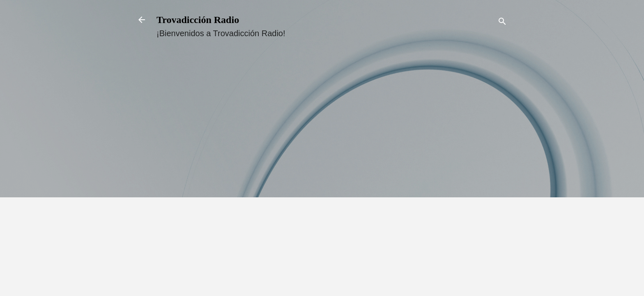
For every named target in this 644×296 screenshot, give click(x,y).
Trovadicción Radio (198, 20)
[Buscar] (502, 22)
